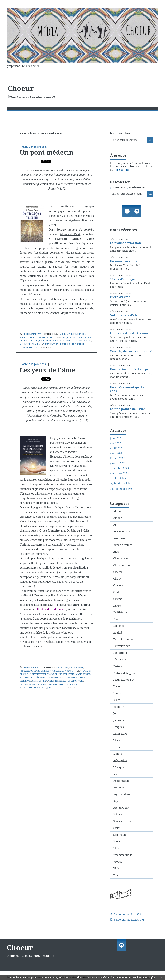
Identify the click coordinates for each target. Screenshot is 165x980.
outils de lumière (68, 684)
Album (117, 511)
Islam (117, 700)
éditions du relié (49, 341)
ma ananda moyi (82, 341)
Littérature (120, 734)
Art (115, 525)
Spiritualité (46, 337)
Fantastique (26, 671)
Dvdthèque (120, 612)
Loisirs (117, 747)
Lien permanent (30, 334)
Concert (118, 585)
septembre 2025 (120, 483)
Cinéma (118, 572)
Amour (62, 334)
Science (24, 337)
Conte (117, 592)
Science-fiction (122, 821)
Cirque (117, 579)
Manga (118, 754)
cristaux (52, 684)
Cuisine (118, 599)
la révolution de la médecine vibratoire (52, 674)
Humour (119, 693)
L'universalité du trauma (129, 333)
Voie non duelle (123, 855)
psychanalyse (121, 794)
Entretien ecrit (122, 646)
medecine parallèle (31, 344)
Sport (117, 841)
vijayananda (66, 341)
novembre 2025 (119, 473)
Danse (117, 606)
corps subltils (55, 677)
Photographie (122, 781)
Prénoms (119, 788)
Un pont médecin (46, 152)
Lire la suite (122, 170)
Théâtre (118, 848)
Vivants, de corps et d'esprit (131, 351)
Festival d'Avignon (124, 673)
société (33, 337)
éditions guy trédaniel (33, 677)
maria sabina (39, 684)
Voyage (69, 671)
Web (116, 868)
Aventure (63, 667)
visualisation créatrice (56, 344)
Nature (118, 774)
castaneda (25, 684)
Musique (119, 767)
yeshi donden (40, 681)
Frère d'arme (120, 297)
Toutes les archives (121, 489)
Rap (116, 801)
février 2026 (117, 458)
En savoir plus (148, 977)
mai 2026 (115, 443)
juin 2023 (52, 688)
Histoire (118, 686)
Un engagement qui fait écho (128, 389)
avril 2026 (116, 448)
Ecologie (119, 626)
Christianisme (122, 565)
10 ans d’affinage (122, 279)
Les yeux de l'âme (47, 370)
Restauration (121, 808)
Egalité (118, 633)
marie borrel (83, 674)
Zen (116, 875)
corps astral (71, 677)
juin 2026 (116, 438)
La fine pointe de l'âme (127, 409)
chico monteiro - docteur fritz (66, 681)
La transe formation (125, 243)
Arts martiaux (122, 532)
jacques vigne (70, 337)
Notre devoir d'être (125, 315)
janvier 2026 (118, 463)
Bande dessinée (123, 545)
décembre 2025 (119, 468)
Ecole (117, 619)
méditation (80, 334)
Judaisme (119, 720)
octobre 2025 (118, 478)
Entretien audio (123, 639)
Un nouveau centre (125, 261)
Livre (69, 334)
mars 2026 (116, 453)
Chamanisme (76, 667)
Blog (116, 552)
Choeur (21, 88)
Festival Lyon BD (123, 680)
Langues (119, 727)
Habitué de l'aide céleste (51, 609)
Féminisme (120, 660)
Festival (118, 666)
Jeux (116, 713)
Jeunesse (119, 707)
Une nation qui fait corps (129, 369)
